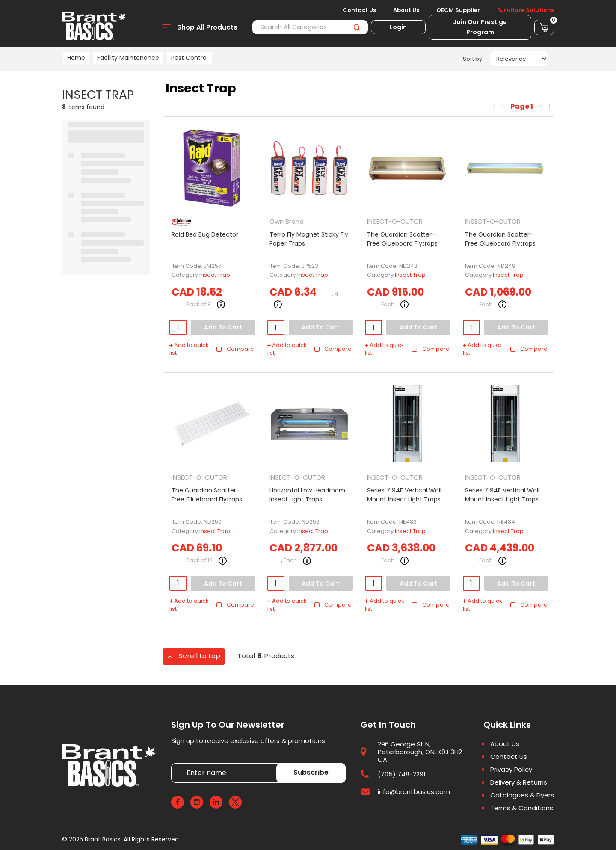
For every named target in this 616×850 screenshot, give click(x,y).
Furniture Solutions (526, 10)
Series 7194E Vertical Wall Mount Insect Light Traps (404, 495)
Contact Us (359, 10)
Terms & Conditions (522, 808)
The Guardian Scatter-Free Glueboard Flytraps (402, 239)
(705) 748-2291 (402, 774)
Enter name (173, 763)
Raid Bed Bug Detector (205, 234)
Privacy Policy (511, 770)
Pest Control (190, 58)
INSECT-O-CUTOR (395, 221)
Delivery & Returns (519, 782)
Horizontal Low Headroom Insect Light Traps (307, 495)
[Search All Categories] (310, 27)
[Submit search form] (357, 27)
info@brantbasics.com (414, 792)
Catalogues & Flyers (522, 795)
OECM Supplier (458, 10)
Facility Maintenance (128, 58)
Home (76, 58)
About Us (406, 10)
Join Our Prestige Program (480, 27)
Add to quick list (189, 349)
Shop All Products (207, 27)
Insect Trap (215, 275)
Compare (235, 349)
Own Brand (287, 221)
